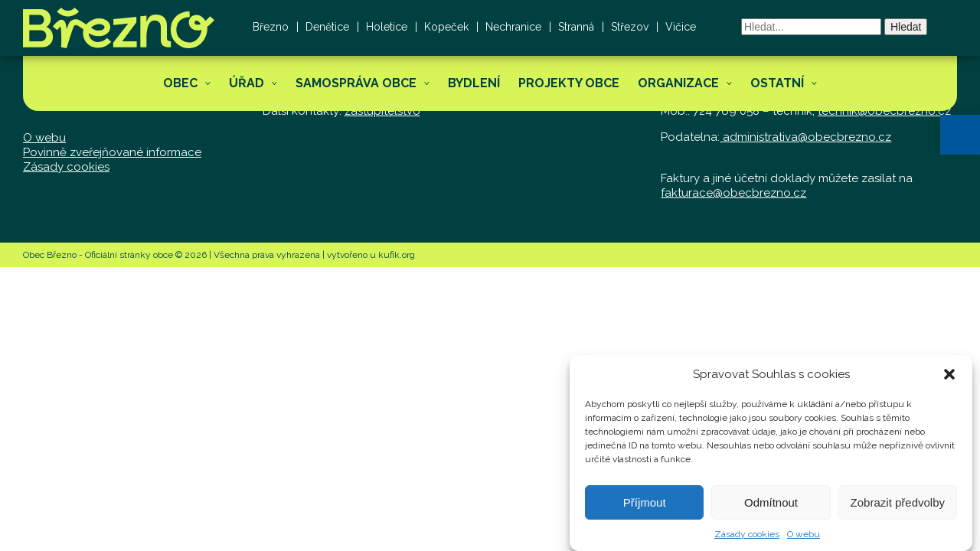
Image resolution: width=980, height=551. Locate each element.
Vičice (681, 27)
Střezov (630, 27)
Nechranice (513, 27)
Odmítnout (771, 508)
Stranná (576, 27)
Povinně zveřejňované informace (112, 152)
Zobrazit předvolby (898, 508)
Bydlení (474, 83)
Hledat (906, 27)
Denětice (327, 27)
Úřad (247, 83)
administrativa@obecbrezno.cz (805, 137)
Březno (271, 27)
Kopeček (446, 27)
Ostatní (777, 83)
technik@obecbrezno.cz (884, 111)
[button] (960, 135)
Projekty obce (569, 83)
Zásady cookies (747, 540)
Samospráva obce (356, 83)
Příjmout (645, 508)
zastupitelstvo (382, 111)
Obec (180, 83)
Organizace (678, 83)
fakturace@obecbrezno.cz (733, 193)
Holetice (387, 27)
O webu (804, 540)
